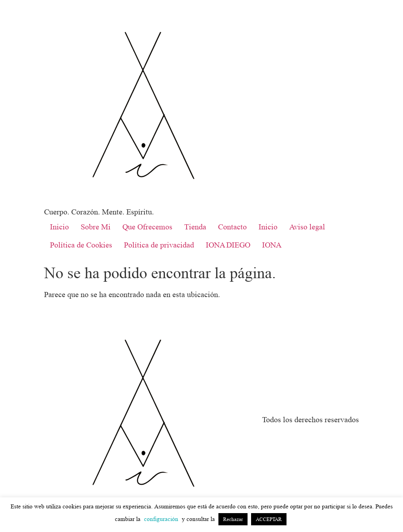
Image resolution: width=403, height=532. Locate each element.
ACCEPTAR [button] (269, 519)
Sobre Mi (96, 227)
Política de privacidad (159, 245)
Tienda (195, 227)
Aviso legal (307, 227)
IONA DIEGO (228, 245)
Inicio (59, 227)
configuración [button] (161, 519)
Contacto (232, 227)
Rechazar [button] (233, 519)
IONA (272, 245)
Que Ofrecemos (147, 227)
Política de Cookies (81, 245)
